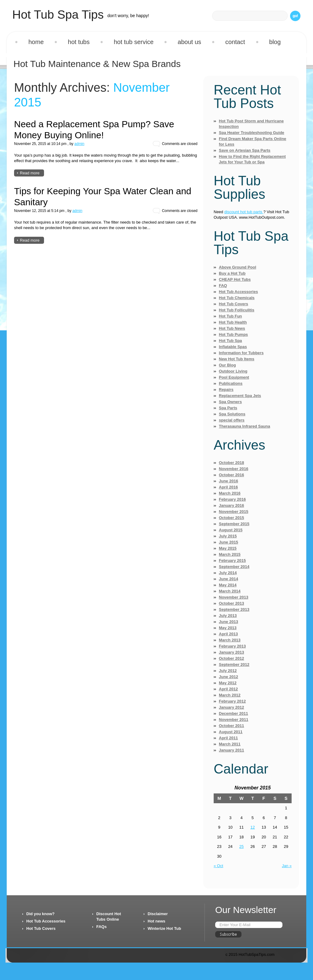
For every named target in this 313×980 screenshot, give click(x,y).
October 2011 (231, 726)
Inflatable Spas (233, 347)
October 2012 (231, 658)
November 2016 (234, 469)
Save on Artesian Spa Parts (245, 150)
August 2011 (231, 732)
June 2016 (228, 481)
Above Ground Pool (238, 267)
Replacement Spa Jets (240, 396)
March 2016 (230, 493)
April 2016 (228, 487)
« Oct (218, 866)
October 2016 (231, 475)
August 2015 (231, 530)
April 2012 (228, 689)
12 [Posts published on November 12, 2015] (252, 827)
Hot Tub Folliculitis (237, 310)
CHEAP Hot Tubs (235, 279)
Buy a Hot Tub (232, 273)
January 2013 (231, 652)
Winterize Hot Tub (164, 928)
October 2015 (231, 518)
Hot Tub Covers (234, 304)
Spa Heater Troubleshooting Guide (252, 133)
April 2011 (228, 738)
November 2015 (234, 512)
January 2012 (231, 707)
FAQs (101, 927)
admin (79, 144)
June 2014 (228, 579)
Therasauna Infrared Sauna (245, 426)
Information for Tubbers (241, 353)
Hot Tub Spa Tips (58, 15)
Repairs (226, 390)
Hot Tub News (232, 328)
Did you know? (40, 914)
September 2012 (234, 664)
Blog (275, 42)
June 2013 (228, 622)
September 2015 (234, 524)
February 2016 (232, 499)
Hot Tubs (79, 42)
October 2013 (231, 603)
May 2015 (228, 548)
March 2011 (230, 744)
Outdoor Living (233, 371)
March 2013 (230, 640)
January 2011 (231, 750)
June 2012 (228, 677)
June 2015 (228, 542)
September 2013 (234, 609)
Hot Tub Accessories (238, 292)
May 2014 (228, 585)
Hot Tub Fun (230, 316)
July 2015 (228, 536)
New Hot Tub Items (237, 359)
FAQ (223, 286)
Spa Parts (228, 408)
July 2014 (228, 573)
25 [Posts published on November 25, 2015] (241, 846)
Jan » (287, 866)
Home (36, 42)
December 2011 (233, 713)
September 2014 (234, 567)
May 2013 (228, 628)
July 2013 (228, 616)
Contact (235, 42)
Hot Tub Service (134, 42)
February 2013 (232, 646)
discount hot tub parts (244, 212)
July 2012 (228, 671)
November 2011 (234, 720)
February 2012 (232, 701)
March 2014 (230, 591)
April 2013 (228, 634)
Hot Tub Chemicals (237, 298)
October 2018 (231, 463)
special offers (232, 420)
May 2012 (228, 683)
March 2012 (230, 695)
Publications (231, 383)
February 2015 (232, 561)
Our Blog (227, 365)
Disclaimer (158, 914)
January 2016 (231, 505)
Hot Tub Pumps (233, 334)
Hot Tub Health (233, 322)
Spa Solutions (232, 414)
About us (189, 42)
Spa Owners (230, 402)
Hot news (156, 921)
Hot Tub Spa (230, 341)
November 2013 (234, 597)
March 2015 (230, 554)
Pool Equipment (234, 377)
